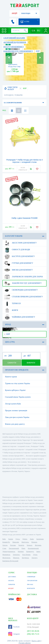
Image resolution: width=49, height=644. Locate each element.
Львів (32, 539)
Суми (4, 548)
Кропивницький (33, 548)
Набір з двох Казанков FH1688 (25, 218)
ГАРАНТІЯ (12, 584)
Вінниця (34, 542)
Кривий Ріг (6, 542)
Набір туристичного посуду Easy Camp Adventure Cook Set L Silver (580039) (15, 66)
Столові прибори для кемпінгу (24, 297)
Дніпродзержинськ (9, 551)
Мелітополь (6, 558)
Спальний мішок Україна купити (18, 397)
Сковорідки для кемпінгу (21, 290)
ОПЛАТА (11, 581)
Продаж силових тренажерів (16, 411)
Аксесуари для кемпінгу (20, 243)
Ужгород (34, 558)
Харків (11, 539)
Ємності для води (17, 250)
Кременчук (30, 551)
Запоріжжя (40, 539)
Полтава (13, 545)
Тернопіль (16, 555)
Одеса (18, 539)
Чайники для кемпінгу (20, 317)
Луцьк (35, 555)
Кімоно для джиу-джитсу (15, 424)
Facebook (14, 627)
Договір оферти (24, 643)
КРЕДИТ (11, 588)
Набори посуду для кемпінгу (23, 283)
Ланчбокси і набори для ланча (24, 277)
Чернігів (21, 545)
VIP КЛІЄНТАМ (32, 581)
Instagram (14, 634)
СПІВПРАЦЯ (31, 577)
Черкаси (29, 545)
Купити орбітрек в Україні (15, 390)
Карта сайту (36, 641)
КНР (7, 334)
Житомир (38, 545)
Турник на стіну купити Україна (18, 383)
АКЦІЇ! (15, 13)
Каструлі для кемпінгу (19, 256)
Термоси (12, 304)
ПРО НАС (30, 584)
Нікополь (16, 558)
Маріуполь (25, 542)
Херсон (5, 545)
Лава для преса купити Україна (17, 417)
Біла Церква (26, 555)
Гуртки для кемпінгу (19, 263)
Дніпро (25, 539)
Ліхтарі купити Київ (13, 404)
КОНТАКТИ (31, 588)
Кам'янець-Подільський (10, 561)
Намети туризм (11, 377)
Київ (4, 539)
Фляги (11, 310)
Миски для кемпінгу (18, 270)
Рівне (23, 548)
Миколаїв (16, 542)
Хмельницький (14, 548)
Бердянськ (25, 558)
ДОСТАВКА (12, 577)
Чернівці (21, 551)
